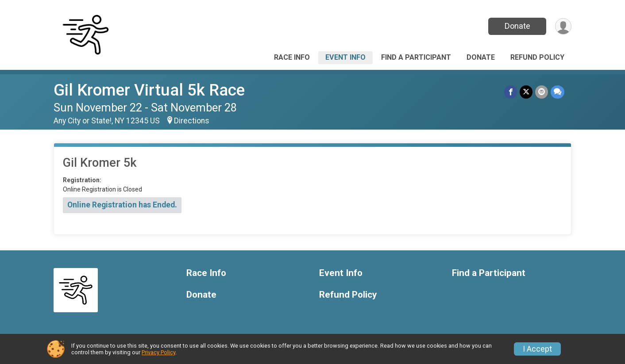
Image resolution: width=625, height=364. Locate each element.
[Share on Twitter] (526, 92)
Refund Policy (537, 57)
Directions (192, 121)
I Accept (537, 349)
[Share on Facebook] (511, 92)
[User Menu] (563, 26)
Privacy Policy (158, 352)
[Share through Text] (557, 92)
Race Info (292, 57)
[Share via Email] (542, 92)
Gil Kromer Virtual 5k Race (149, 90)
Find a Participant (416, 57)
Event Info (345, 57)
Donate (517, 26)
